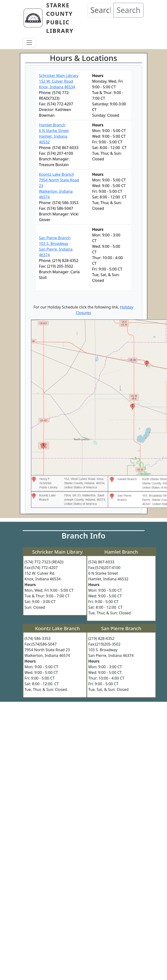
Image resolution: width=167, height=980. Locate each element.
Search (128, 10)
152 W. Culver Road (56, 81)
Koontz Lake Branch (57, 174)
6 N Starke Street (54, 131)
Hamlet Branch (52, 125)
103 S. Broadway (54, 244)
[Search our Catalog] (101, 10)
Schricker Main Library (59, 76)
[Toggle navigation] (29, 43)
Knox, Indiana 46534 (57, 87)
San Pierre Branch (55, 238)
